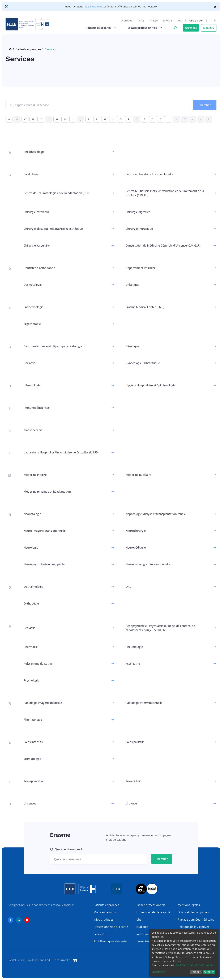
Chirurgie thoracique (139, 229)
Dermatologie (33, 285)
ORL (128, 587)
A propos (127, 21)
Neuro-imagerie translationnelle (45, 531)
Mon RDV (209, 28)
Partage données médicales (196, 920)
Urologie (131, 803)
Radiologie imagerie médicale (43, 703)
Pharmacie (31, 647)
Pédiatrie (29, 628)
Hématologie (32, 385)
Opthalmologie (33, 587)
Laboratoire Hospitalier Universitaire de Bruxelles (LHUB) (61, 452)
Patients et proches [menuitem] (98, 28)
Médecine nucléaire (138, 475)
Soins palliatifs (135, 742)
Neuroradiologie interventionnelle (148, 564)
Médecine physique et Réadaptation (47, 492)
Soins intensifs (33, 742)
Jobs (180, 21)
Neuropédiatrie (136, 548)
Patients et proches (28, 49)
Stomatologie (32, 759)
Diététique (132, 285)
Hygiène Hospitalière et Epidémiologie (150, 385)
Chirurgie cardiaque (37, 212)
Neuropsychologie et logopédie (44, 564)
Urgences (191, 28)
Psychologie (31, 680)
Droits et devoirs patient (194, 912)
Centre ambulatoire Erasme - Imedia (149, 174)
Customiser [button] (158, 972)
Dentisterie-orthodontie (39, 268)
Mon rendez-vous (105, 912)
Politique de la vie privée (194, 927)
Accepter (209, 972)
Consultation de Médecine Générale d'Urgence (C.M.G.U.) (163, 246)
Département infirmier (140, 268)
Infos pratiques (104, 920)
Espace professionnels (150, 905)
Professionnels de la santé (111, 927)
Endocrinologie (33, 307)
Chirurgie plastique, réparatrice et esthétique (53, 229)
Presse (154, 21)
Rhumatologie (33, 720)
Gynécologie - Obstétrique (143, 363)
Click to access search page (175, 28)
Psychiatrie (133, 664)
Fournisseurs (144, 934)
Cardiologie (31, 174)
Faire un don (196, 21)
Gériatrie (29, 363)
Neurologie (31, 548)
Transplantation (34, 781)
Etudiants (142, 927)
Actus (141, 21)
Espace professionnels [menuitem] (142, 28)
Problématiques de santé (110, 941)
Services (99, 934)
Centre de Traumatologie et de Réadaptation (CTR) (57, 193)
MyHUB (168, 21)
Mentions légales (189, 905)
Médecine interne (35, 475)
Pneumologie (134, 647)
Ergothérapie (32, 324)
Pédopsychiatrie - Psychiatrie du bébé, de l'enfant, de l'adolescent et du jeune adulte (160, 628)
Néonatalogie (32, 514)
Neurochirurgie (136, 531)
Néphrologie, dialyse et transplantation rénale (156, 514)
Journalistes (144, 941)
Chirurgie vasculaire (37, 246)
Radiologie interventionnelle (144, 703)
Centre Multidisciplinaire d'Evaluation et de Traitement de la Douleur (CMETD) (165, 193)
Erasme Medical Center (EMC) (145, 307)
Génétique (132, 346)
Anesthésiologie (34, 152)
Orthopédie (31, 603)
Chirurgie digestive (138, 212)
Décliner (196, 972)
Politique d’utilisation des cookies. (196, 965)
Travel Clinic (133, 781)
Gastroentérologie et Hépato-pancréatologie (53, 346)
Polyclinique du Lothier (39, 664)
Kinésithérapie (33, 430)
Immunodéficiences (37, 408)
